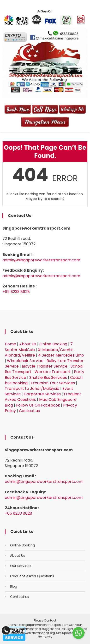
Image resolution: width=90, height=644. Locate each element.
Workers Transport (53, 372)
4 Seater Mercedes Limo (61, 355)
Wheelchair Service (25, 361)
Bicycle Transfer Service (45, 366)
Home (10, 344)
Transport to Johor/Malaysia (32, 388)
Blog (14, 586)
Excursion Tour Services (53, 383)
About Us (28, 344)
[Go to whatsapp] (78, 633)
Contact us (29, 411)
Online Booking (53, 344)
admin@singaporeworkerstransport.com (41, 260)
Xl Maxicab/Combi (55, 350)
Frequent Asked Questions (32, 576)
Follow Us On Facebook (38, 405)
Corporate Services (42, 394)
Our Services (21, 566)
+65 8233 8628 (16, 292)
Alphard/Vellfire (20, 355)
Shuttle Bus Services (48, 377)
